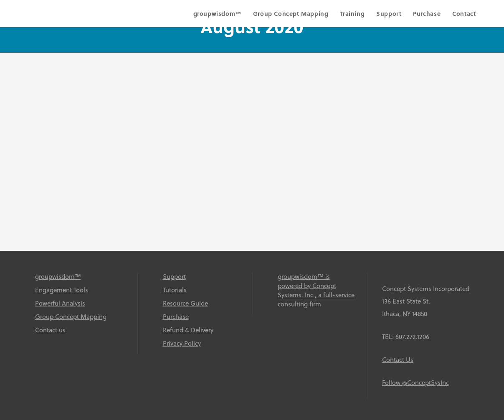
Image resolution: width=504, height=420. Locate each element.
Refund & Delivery (188, 330)
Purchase (176, 316)
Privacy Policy (182, 343)
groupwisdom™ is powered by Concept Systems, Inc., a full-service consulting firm (316, 290)
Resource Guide (185, 303)
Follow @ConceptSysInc (415, 382)
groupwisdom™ (58, 276)
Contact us (50, 330)
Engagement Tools (62, 290)
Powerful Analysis (60, 303)
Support (174, 276)
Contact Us (398, 359)
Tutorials (175, 290)
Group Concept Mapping (71, 316)
